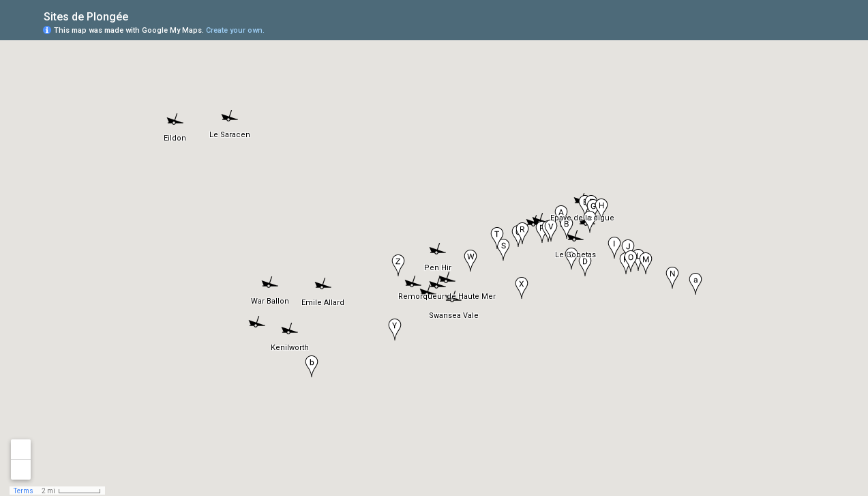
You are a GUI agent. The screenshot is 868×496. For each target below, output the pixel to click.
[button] (574, 239)
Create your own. (235, 30)
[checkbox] (139, 15)
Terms (24, 491)
